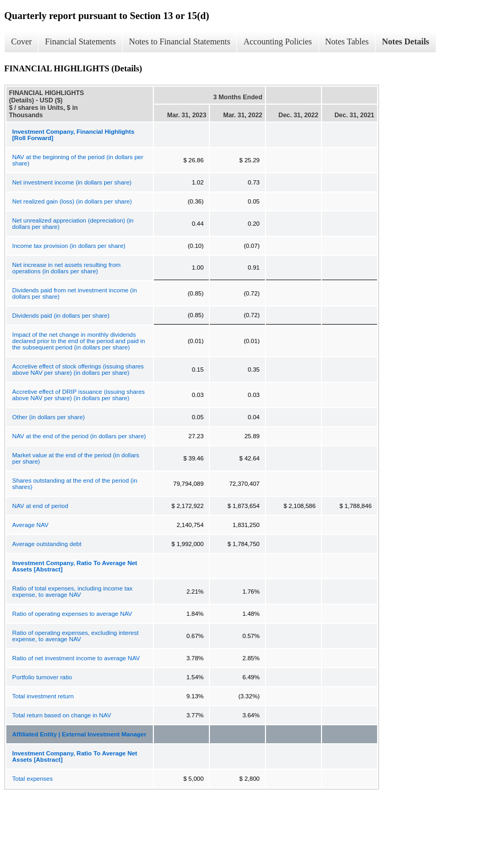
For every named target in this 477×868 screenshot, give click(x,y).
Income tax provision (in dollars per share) (69, 246)
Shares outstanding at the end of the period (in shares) (75, 484)
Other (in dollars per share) (48, 417)
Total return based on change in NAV (62, 715)
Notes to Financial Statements (180, 41)
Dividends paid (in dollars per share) (61, 316)
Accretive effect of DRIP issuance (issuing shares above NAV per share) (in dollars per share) (79, 395)
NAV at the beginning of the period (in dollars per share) (78, 160)
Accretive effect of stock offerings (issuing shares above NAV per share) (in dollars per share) (78, 370)
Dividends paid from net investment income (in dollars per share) (75, 293)
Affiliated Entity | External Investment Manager (79, 734)
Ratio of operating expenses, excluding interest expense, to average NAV (75, 636)
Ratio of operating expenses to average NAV (72, 614)
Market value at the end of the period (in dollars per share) (76, 458)
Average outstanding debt (47, 544)
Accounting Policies (277, 41)
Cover (21, 41)
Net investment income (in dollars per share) (72, 182)
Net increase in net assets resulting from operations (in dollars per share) (66, 268)
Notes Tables (347, 41)
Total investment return (43, 696)
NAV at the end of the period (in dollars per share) (79, 436)
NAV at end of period (40, 506)
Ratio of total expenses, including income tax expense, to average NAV (72, 592)
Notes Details (405, 41)
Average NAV (30, 525)
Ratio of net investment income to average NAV (76, 658)
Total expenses (33, 779)
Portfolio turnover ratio (42, 677)
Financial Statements (80, 41)
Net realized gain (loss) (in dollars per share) (72, 201)
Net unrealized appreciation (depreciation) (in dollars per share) (73, 224)
